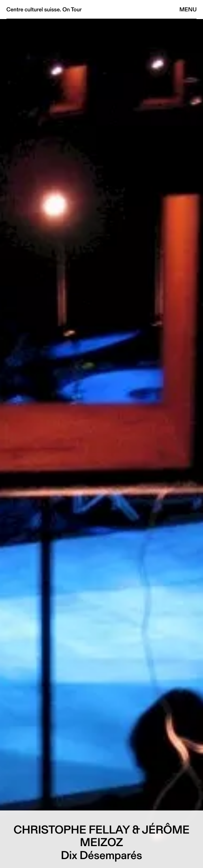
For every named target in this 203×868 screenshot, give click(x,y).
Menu (188, 9)
